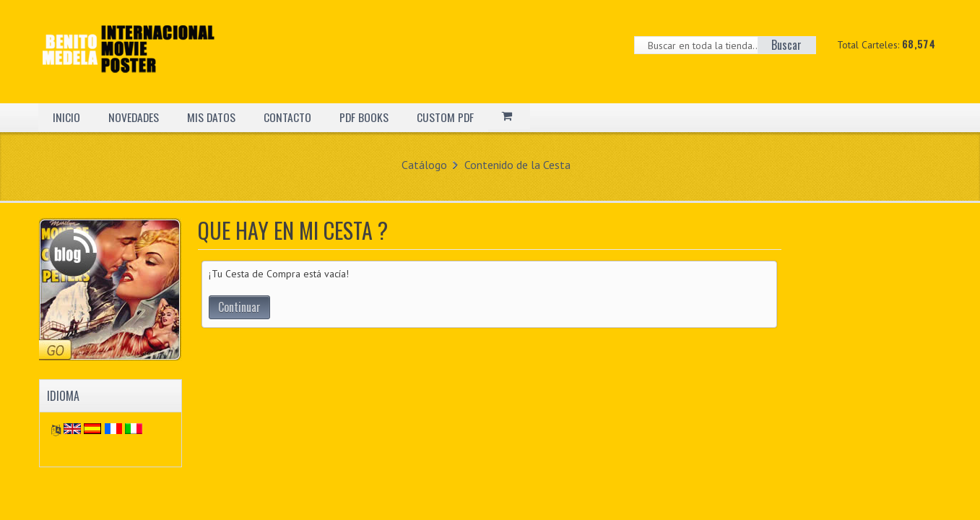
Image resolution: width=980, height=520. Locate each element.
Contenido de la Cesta (517, 165)
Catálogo (424, 165)
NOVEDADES (134, 117)
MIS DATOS (213, 117)
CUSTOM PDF (448, 117)
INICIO (66, 117)
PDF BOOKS (367, 117)
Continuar (239, 307)
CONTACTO (290, 117)
